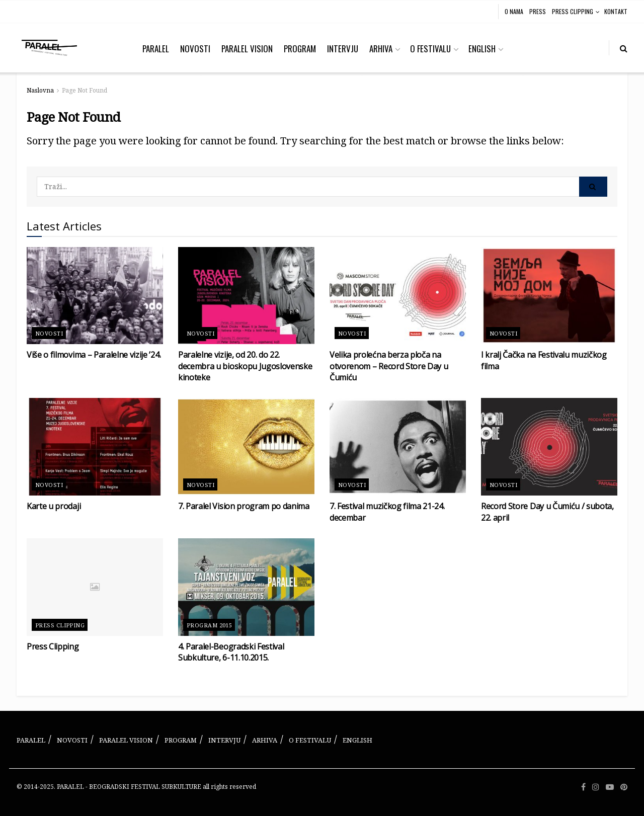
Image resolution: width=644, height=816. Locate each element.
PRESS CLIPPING (573, 11)
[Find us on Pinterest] (624, 787)
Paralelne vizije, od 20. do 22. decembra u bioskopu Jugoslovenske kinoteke (245, 366)
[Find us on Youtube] (610, 787)
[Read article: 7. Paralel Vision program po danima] (246, 447)
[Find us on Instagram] (596, 787)
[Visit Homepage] (49, 48)
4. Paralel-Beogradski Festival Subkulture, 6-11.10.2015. (231, 652)
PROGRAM (300, 49)
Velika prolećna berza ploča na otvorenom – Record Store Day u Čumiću (389, 366)
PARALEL (156, 49)
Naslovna (40, 90)
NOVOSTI (195, 49)
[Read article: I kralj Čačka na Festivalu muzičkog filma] (549, 296)
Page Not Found (85, 90)
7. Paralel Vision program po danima (244, 506)
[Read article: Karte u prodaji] (95, 447)
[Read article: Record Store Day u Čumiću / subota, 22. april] (549, 447)
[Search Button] (624, 48)
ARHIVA (381, 49)
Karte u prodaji (54, 506)
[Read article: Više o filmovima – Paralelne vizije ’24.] (95, 296)
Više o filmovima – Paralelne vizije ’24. (94, 355)
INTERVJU (343, 49)
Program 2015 (209, 625)
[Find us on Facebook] (583, 787)
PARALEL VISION (247, 49)
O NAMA (514, 11)
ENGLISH (482, 49)
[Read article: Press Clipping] (95, 587)
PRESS (538, 11)
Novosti (49, 333)
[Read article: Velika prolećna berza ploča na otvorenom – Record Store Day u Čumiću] (398, 296)
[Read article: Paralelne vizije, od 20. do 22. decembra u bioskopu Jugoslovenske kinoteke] (246, 296)
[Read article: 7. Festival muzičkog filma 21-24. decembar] (398, 447)
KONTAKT (616, 11)
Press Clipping (60, 625)
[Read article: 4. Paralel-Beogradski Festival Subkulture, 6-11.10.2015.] (246, 587)
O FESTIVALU (430, 49)
